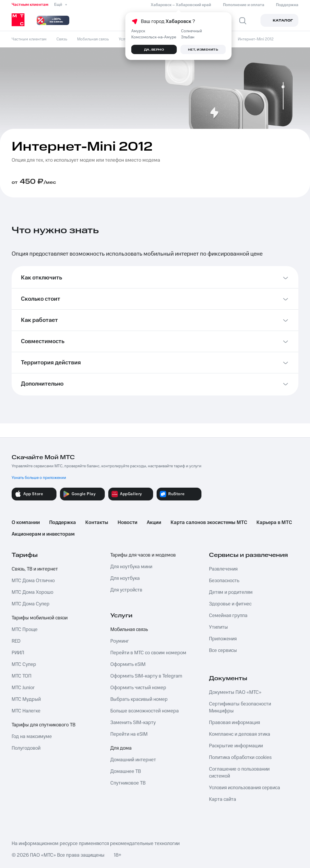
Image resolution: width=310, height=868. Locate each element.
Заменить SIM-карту (133, 723)
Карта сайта (223, 799)
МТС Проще (25, 630)
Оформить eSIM (128, 664)
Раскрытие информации (236, 746)
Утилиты (218, 627)
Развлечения (223, 569)
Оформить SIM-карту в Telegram (146, 676)
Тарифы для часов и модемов (143, 555)
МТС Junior (23, 688)
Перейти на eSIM (129, 734)
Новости (127, 523)
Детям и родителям (231, 592)
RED (16, 641)
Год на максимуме (32, 737)
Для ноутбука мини (131, 567)
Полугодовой (26, 748)
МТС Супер (24, 664)
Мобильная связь (129, 630)
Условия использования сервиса (245, 788)
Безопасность (224, 581)
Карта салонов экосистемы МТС (209, 523)
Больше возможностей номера (145, 711)
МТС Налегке (26, 711)
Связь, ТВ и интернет (35, 569)
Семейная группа (228, 616)
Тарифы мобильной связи (40, 618)
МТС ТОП (22, 676)
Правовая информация (234, 723)
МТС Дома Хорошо (32, 592)
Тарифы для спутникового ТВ (44, 725)
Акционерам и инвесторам (43, 534)
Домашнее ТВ (126, 771)
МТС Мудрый (26, 699)
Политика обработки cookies (240, 758)
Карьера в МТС (274, 523)
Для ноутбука (125, 578)
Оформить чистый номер (138, 688)
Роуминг (120, 641)
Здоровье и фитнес (230, 604)
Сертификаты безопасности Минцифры (240, 707)
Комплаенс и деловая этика (240, 734)
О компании (26, 523)
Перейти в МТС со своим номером (148, 653)
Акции (154, 523)
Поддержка (63, 523)
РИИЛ (18, 653)
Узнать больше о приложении (39, 478)
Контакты (97, 523)
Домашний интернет (133, 760)
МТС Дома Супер (31, 604)
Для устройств (126, 590)
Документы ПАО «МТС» (235, 692)
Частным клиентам (30, 5)
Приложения (223, 639)
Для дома (121, 748)
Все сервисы (223, 650)
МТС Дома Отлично (33, 581)
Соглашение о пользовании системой (239, 773)
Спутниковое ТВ (128, 783)
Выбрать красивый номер (139, 699)
